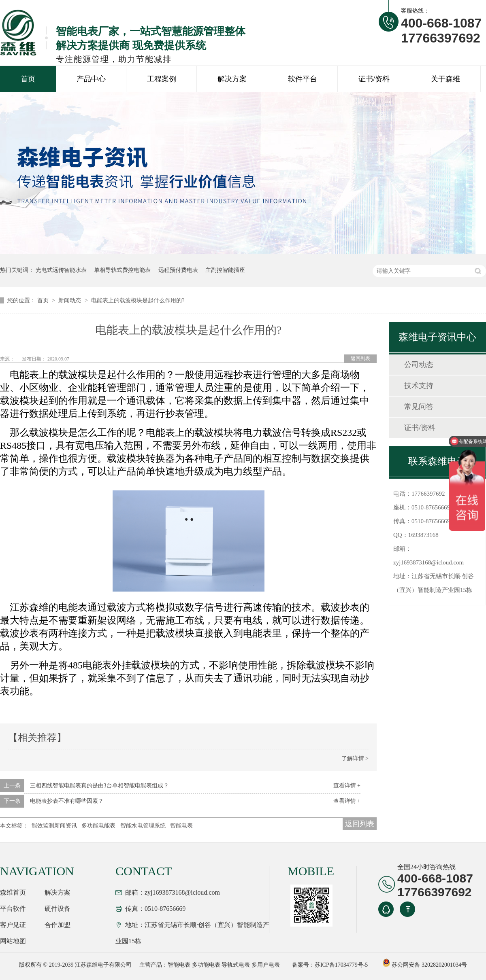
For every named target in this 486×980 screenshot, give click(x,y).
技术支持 (419, 386)
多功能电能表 (98, 826)
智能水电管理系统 (143, 826)
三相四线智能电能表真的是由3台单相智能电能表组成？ (99, 786)
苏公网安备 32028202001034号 (425, 965)
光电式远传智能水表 (61, 270)
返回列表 (360, 358)
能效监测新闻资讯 (54, 826)
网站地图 (13, 941)
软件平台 (303, 79)
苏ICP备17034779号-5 (341, 965)
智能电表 (181, 826)
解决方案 (232, 79)
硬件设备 (58, 909)
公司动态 (419, 365)
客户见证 (13, 925)
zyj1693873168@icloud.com (428, 562)
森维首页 (13, 892)
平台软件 (13, 909)
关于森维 (446, 79)
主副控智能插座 (225, 270)
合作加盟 (58, 925)
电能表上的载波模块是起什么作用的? (138, 300)
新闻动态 (70, 300)
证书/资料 (374, 79)
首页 (28, 79)
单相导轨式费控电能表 (122, 270)
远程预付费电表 (178, 270)
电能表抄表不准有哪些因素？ (67, 801)
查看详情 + (347, 786)
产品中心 (91, 79)
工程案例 (162, 79)
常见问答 (419, 407)
